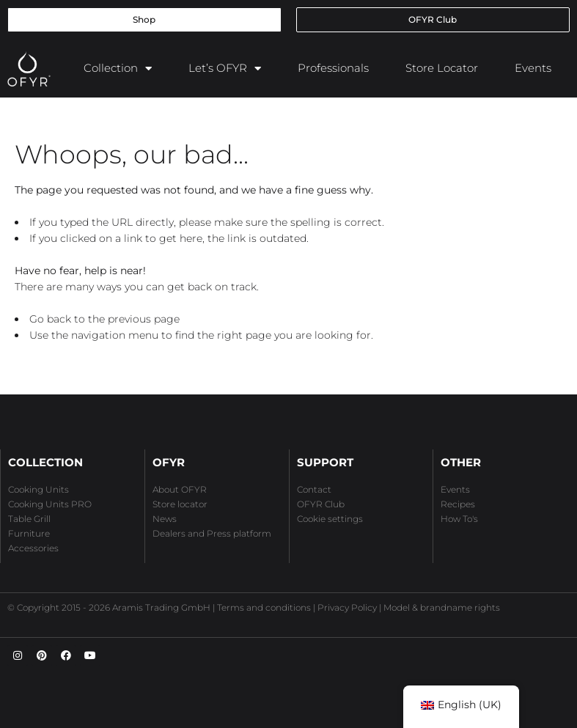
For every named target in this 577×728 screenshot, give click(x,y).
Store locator (180, 504)
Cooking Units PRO (50, 504)
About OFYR (180, 489)
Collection (118, 69)
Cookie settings (330, 519)
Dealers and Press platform (212, 533)
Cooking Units (38, 489)
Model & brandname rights (442, 607)
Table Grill (29, 519)
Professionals (333, 68)
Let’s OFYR (225, 69)
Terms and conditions (264, 607)
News (165, 519)
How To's (459, 519)
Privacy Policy (347, 607)
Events (533, 68)
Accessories (33, 548)
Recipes (458, 504)
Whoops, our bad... (132, 154)
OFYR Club (321, 504)
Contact (314, 489)
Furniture (29, 533)
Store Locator (442, 68)
